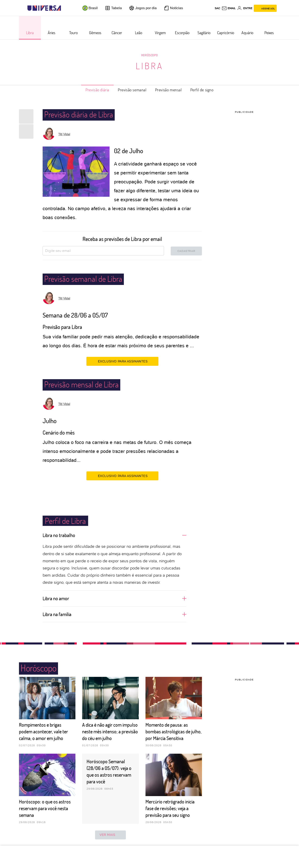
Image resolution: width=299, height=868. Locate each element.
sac (217, 8)
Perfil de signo (202, 90)
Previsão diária (97, 90)
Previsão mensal (168, 90)
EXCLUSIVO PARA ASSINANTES (122, 361)
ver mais (110, 835)
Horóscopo (149, 55)
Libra (149, 66)
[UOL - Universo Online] (65, 8)
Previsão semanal (132, 90)
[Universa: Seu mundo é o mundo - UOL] (44, 8)
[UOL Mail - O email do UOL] (229, 8)
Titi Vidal (64, 134)
